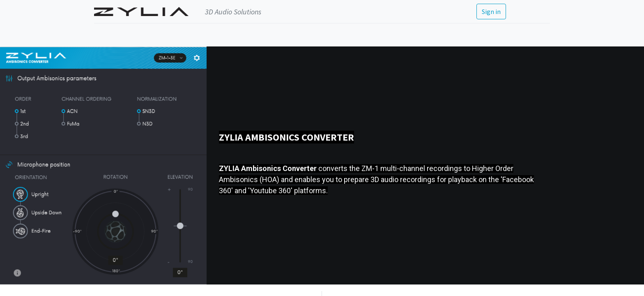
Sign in (491, 12)
